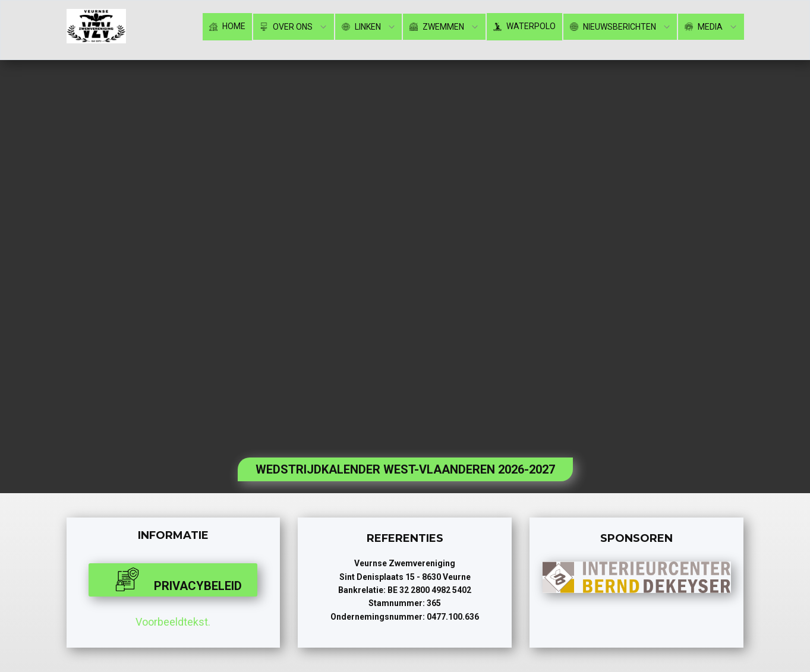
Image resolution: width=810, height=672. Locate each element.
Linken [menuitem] (361, 27)
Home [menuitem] (227, 26)
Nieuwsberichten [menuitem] (613, 27)
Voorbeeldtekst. (173, 622)
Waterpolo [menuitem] (524, 26)
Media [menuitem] (704, 27)
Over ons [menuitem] (286, 27)
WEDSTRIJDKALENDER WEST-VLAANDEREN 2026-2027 (405, 469)
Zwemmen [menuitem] (437, 27)
